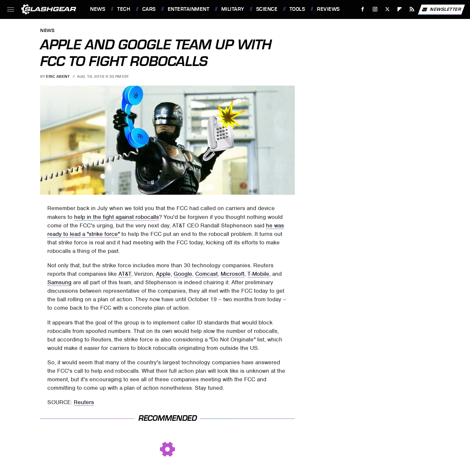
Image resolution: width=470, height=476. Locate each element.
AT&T (125, 274)
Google (183, 274)
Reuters (84, 402)
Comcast (206, 274)
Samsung (59, 282)
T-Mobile (258, 274)
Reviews (328, 9)
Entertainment (189, 9)
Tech (124, 9)
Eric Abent (58, 76)
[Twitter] (387, 9)
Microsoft (233, 274)
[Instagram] (375, 9)
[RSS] (412, 9)
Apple (163, 274)
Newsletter (441, 9)
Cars (149, 9)
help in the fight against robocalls (117, 217)
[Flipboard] (400, 9)
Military (233, 9)
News (98, 9)
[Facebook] (363, 9)
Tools (297, 9)
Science (267, 9)
